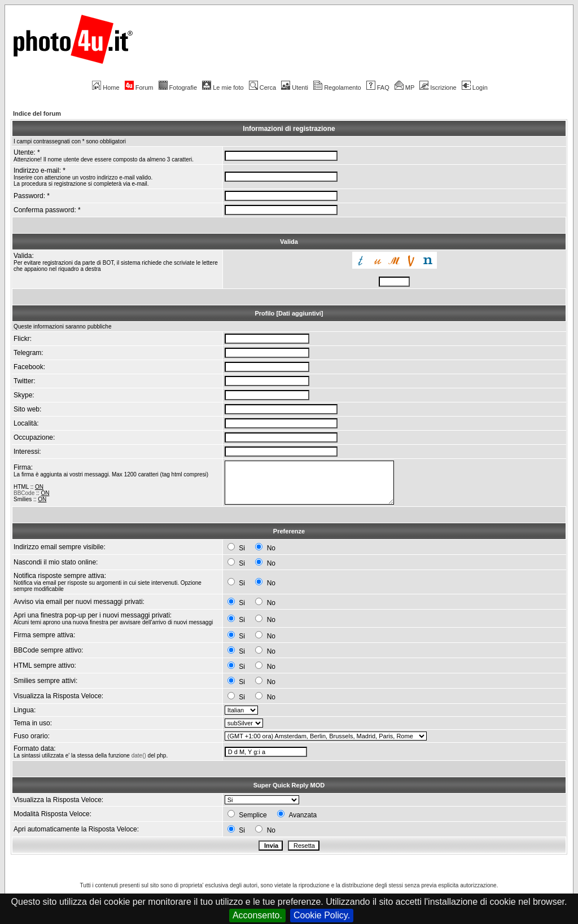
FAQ (378, 87)
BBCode (24, 493)
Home (106, 87)
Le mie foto (223, 87)
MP (404, 87)
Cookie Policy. (322, 915)
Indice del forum (37, 113)
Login (475, 87)
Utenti (295, 87)
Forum (139, 87)
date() (139, 756)
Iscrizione (438, 87)
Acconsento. (257, 915)
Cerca (262, 87)
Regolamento (337, 87)
